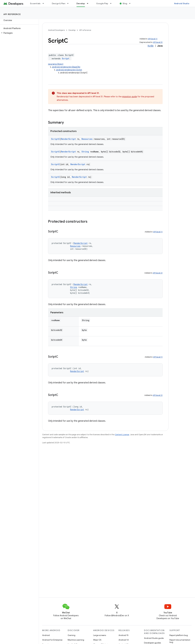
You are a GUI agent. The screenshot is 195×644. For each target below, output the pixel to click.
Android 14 (124, 640)
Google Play (102, 3)
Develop (72, 30)
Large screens (100, 635)
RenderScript (68, 139)
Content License (122, 435)
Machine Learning (76, 640)
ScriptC (55, 139)
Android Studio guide (154, 638)
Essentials (35, 3)
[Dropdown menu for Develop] (89, 3)
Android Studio (182, 3)
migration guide (130, 97)
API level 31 (158, 42)
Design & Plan (59, 3)
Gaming (72, 635)
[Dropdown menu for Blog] (131, 3)
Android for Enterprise (52, 640)
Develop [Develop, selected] (81, 3)
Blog (125, 3)
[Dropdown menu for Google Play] (112, 3)
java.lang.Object (56, 64)
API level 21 (158, 273)
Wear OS (97, 640)
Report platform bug (179, 635)
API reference (12, 14)
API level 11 (153, 39)
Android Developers (56, 30)
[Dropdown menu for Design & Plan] (69, 3)
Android (46, 635)
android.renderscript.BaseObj (66, 67)
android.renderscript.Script (69, 70)
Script (65, 58)
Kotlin (151, 46)
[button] (19, 33)
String (85, 152)
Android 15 (123, 635)
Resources (87, 139)
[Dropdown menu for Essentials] (45, 3)
